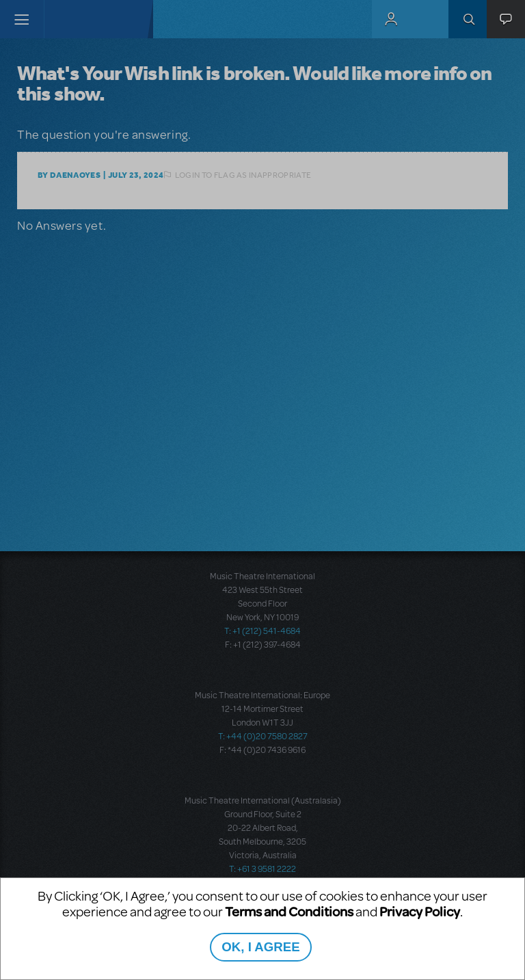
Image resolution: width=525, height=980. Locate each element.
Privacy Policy (420, 911)
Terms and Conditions (289, 911)
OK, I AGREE (260, 947)
